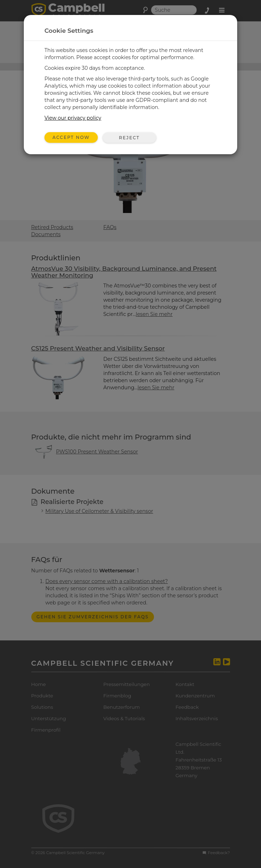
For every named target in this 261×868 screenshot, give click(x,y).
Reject (129, 138)
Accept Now (71, 137)
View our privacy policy (73, 118)
